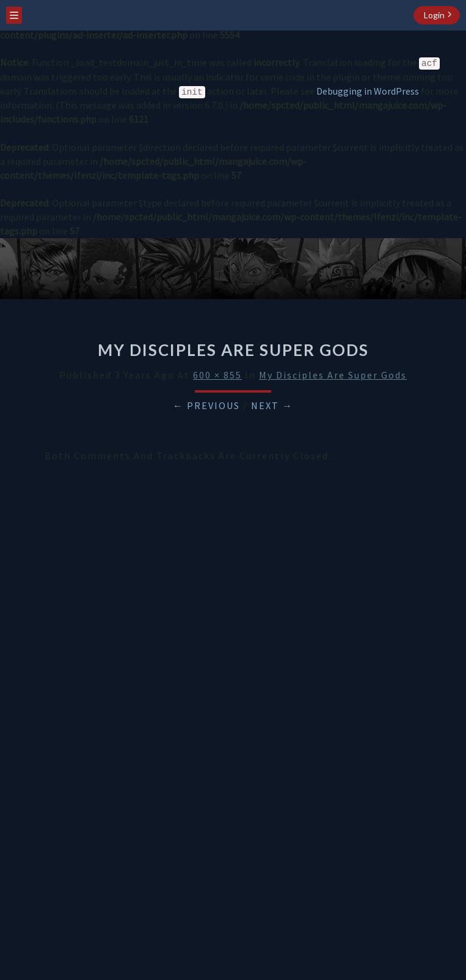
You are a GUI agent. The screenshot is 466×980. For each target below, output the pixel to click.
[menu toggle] (14, 15)
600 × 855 (217, 375)
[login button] (437, 15)
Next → (272, 405)
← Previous (206, 405)
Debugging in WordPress (368, 91)
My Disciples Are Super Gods (333, 375)
